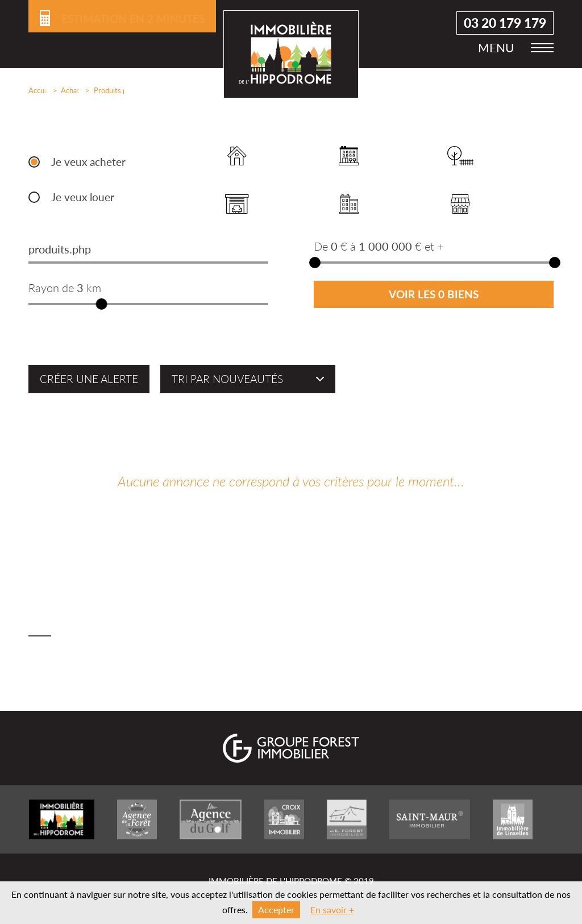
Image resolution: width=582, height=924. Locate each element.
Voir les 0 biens (434, 294)
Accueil (36, 90)
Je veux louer (83, 197)
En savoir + (332, 910)
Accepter (276, 910)
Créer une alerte (89, 379)
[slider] (102, 304)
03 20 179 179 (505, 23)
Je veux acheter (88, 162)
